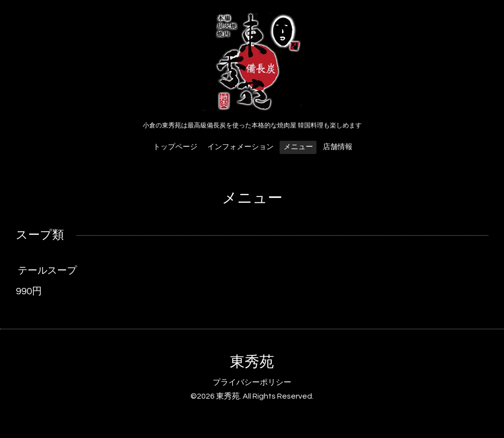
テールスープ (47, 271)
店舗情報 (338, 147)
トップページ (175, 147)
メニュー (298, 147)
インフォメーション (240, 147)
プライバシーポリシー (252, 382)
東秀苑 (252, 362)
